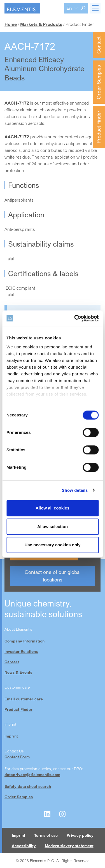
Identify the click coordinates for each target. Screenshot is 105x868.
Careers (12, 662)
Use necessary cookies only (52, 545)
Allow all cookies (53, 508)
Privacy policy (80, 835)
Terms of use (46, 835)
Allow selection (53, 527)
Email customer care (24, 699)
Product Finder (99, 127)
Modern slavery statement (69, 846)
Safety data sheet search (28, 786)
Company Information (25, 641)
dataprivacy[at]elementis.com (32, 775)
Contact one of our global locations (53, 576)
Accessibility (24, 846)
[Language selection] (73, 8)
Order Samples (99, 82)
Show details (75, 490)
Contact (99, 45)
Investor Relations (21, 651)
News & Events (18, 672)
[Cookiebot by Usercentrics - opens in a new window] (75, 318)
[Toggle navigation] (95, 8)
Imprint (11, 736)
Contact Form (17, 757)
